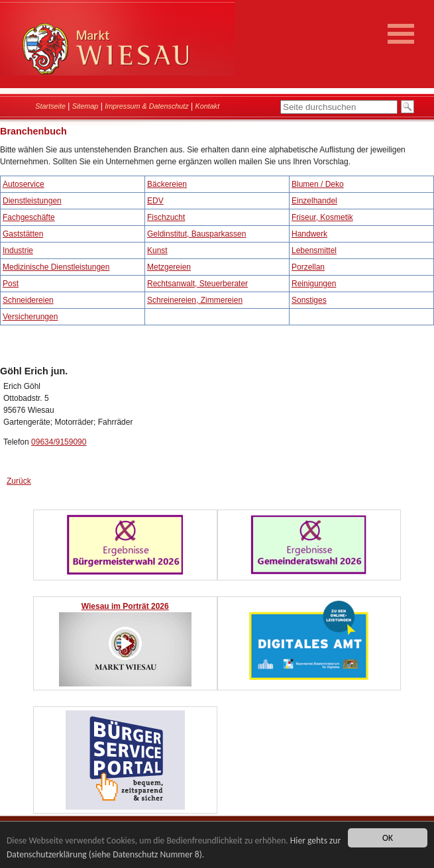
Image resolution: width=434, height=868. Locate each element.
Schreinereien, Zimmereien (195, 300)
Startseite (50, 106)
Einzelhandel (314, 201)
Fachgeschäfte (29, 217)
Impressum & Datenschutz (147, 106)
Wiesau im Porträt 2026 (125, 606)
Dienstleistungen (32, 201)
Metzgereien (169, 267)
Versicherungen (30, 317)
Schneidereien (28, 300)
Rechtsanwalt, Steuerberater (197, 284)
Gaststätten (23, 234)
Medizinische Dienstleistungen (56, 267)
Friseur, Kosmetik (322, 217)
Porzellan (308, 267)
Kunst (157, 250)
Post (11, 284)
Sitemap (85, 106)
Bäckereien (167, 184)
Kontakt (208, 106)
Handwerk (309, 234)
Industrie (18, 250)
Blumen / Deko (318, 184)
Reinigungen (314, 284)
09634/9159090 (59, 442)
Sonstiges (309, 300)
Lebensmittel (314, 250)
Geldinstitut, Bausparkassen (196, 234)
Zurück (19, 481)
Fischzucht (166, 217)
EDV (155, 201)
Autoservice (24, 184)
